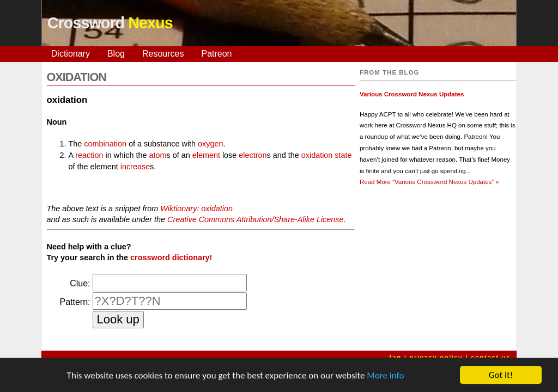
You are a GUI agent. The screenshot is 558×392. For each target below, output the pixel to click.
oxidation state (327, 155)
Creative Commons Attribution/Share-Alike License (255, 219)
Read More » (429, 182)
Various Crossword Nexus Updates (412, 94)
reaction (89, 155)
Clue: (80, 283)
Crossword (110, 23)
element (206, 155)
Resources (163, 54)
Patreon (216, 54)
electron (253, 155)
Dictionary (71, 54)
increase (135, 167)
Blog (116, 54)
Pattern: (75, 302)
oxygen (210, 144)
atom (158, 155)
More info (385, 376)
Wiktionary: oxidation (196, 209)
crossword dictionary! (171, 258)
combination (105, 144)
